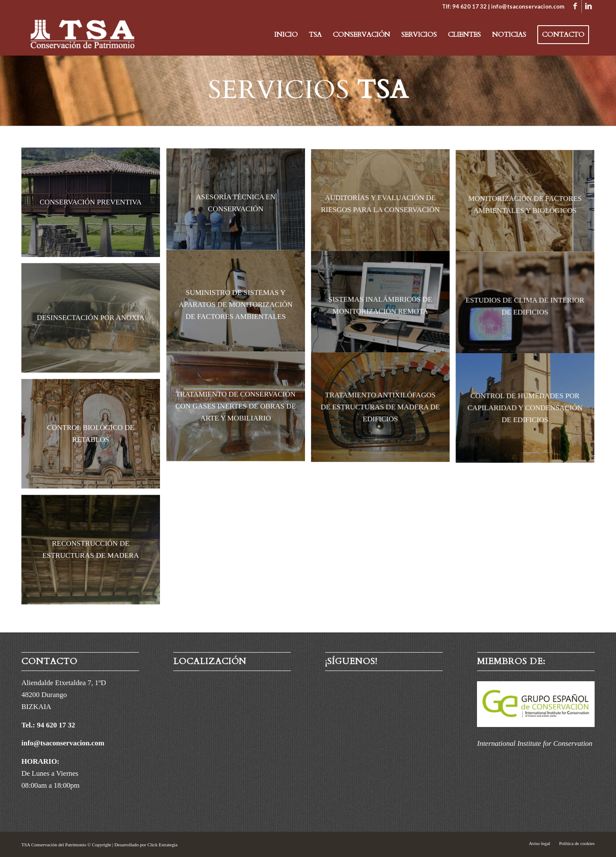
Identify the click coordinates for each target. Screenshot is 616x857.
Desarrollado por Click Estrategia (146, 845)
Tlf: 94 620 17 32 (464, 6)
